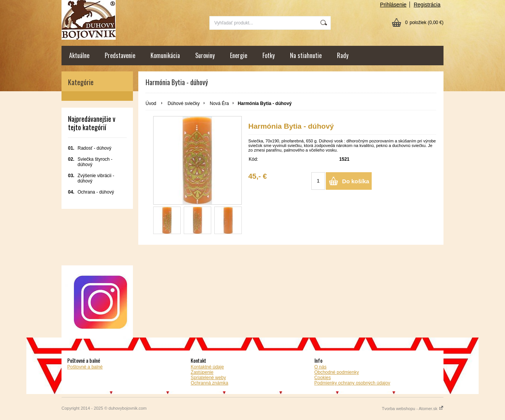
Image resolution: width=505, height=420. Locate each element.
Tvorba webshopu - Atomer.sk (413, 409)
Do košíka (356, 181)
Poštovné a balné (85, 367)
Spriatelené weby (208, 378)
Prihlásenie (393, 5)
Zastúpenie (202, 372)
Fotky (269, 55)
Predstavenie (120, 55)
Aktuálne (79, 55)
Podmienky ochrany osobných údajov (352, 383)
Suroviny (205, 55)
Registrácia (427, 5)
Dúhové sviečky (184, 103)
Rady (343, 55)
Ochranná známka (209, 383)
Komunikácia (165, 55)
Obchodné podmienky (337, 372)
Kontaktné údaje (207, 367)
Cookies (323, 378)
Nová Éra (219, 103)
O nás (320, 367)
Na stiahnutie (306, 55)
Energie (239, 55)
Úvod (151, 103)
